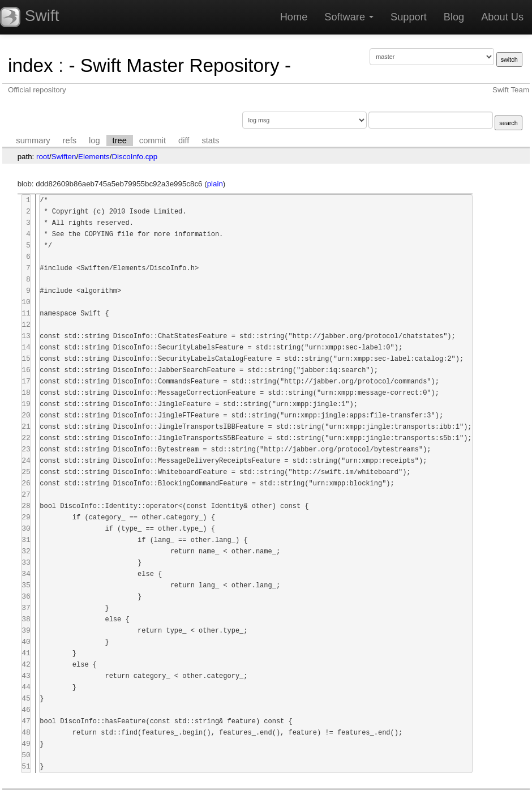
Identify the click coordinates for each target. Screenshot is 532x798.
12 (26, 325)
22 (26, 438)
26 (26, 483)
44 (26, 687)
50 (26, 755)
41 (26, 653)
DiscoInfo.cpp (134, 157)
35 (26, 585)
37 (26, 608)
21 (26, 427)
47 (26, 721)
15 (26, 359)
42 (26, 665)
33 (26, 563)
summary (33, 140)
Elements (94, 157)
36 (26, 597)
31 (26, 540)
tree (120, 140)
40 (26, 642)
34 (26, 574)
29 (26, 517)
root (43, 157)
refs (70, 140)
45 (26, 699)
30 (26, 529)
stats (210, 140)
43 (26, 676)
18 (26, 393)
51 (26, 767)
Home (294, 17)
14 (26, 347)
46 (26, 710)
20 (26, 415)
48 (26, 733)
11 (26, 313)
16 (26, 370)
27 (26, 495)
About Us (502, 17)
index (31, 65)
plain (215, 184)
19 (26, 404)
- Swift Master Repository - (180, 65)
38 (26, 619)
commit (153, 140)
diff (184, 140)
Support (409, 17)
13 (26, 336)
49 (26, 744)
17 (26, 381)
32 (26, 551)
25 (26, 472)
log (95, 140)
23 (26, 449)
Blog (454, 17)
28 (26, 506)
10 (26, 302)
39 (26, 631)
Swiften (64, 157)
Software (349, 17)
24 (26, 461)
